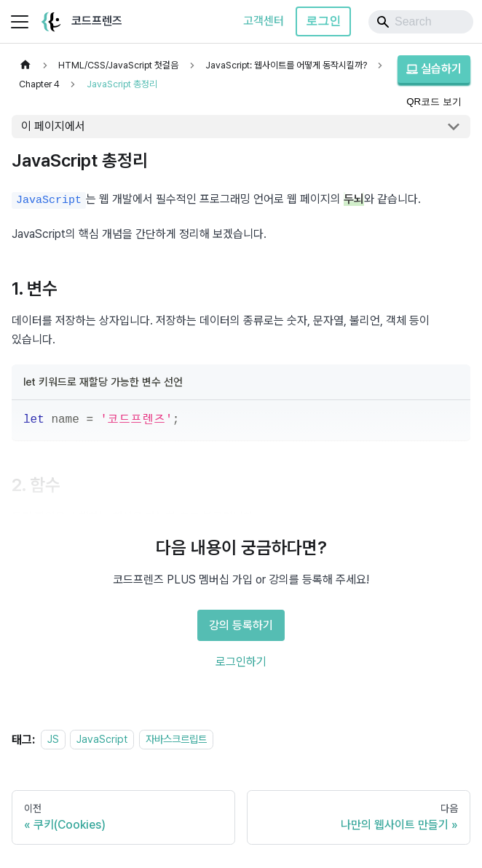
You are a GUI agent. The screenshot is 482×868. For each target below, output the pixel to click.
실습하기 (434, 69)
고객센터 (264, 21)
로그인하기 (241, 662)
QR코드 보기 (434, 101)
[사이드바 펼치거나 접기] (20, 22)
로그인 (323, 21)
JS (53, 740)
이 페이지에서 (53, 126)
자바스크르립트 (176, 740)
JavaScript (102, 740)
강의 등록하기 (241, 625)
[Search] (421, 22)
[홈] (25, 65)
